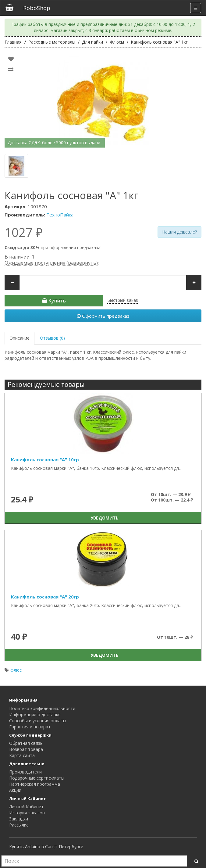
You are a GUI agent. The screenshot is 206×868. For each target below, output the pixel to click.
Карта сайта (22, 755)
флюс (16, 670)
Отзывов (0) (52, 338)
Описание (20, 338)
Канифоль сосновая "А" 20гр (45, 597)
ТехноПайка (60, 215)
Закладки (19, 819)
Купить (54, 301)
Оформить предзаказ (103, 316)
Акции (15, 790)
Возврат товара (26, 749)
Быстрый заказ (123, 300)
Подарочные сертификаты (37, 778)
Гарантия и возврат (30, 727)
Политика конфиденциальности (42, 708)
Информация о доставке (35, 714)
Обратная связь (26, 743)
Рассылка (19, 825)
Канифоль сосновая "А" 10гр (45, 459)
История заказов (27, 813)
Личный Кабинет (26, 807)
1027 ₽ (24, 232)
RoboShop (37, 8)
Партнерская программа (35, 784)
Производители (25, 772)
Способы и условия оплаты (38, 721)
